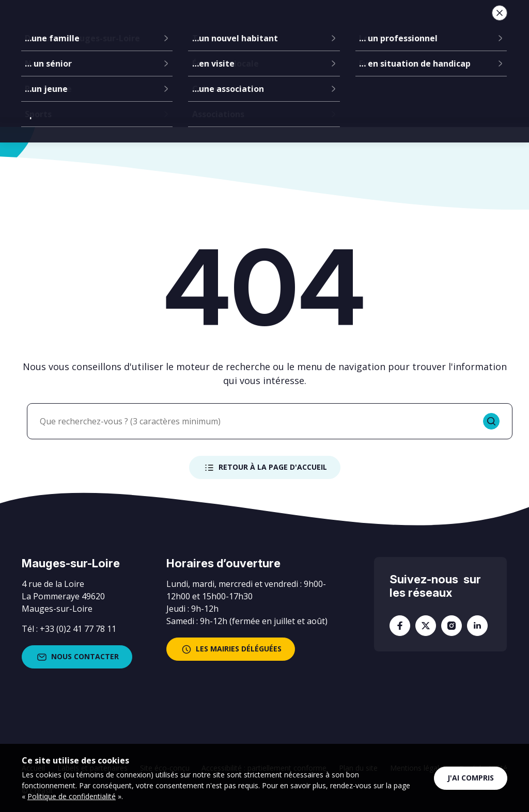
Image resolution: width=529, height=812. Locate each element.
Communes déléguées (207, 26)
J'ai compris (471, 778)
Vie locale (376, 26)
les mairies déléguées (231, 649)
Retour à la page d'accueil (265, 468)
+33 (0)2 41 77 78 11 (78, 629)
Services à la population (301, 26)
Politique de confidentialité (72, 796)
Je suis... (431, 26)
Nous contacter (77, 657)
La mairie (141, 26)
